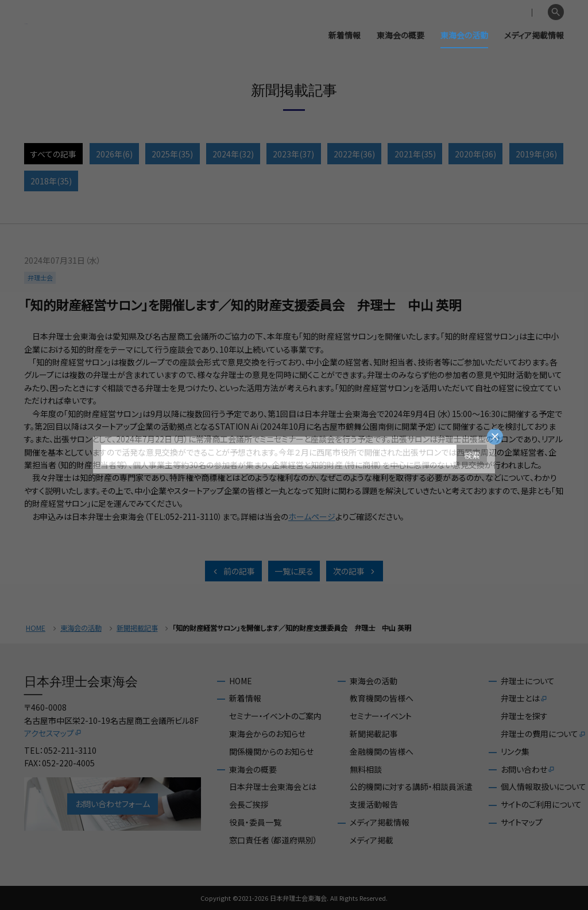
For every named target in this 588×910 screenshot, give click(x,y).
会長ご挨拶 (249, 805)
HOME (36, 628)
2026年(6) (114, 154)
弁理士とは (524, 699)
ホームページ (312, 516)
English (529, 13)
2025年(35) (172, 154)
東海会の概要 (401, 35)
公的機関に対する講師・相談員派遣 (411, 787)
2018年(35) (51, 181)
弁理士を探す (524, 716)
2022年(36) (354, 154)
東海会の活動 (464, 35)
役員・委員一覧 (255, 822)
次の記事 (355, 571)
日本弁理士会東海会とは (273, 787)
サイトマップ (522, 822)
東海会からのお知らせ (267, 734)
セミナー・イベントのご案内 (275, 716)
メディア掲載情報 (534, 35)
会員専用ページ (480, 13)
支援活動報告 (374, 805)
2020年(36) (475, 154)
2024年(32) (233, 154)
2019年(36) (536, 154)
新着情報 (345, 35)
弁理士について (528, 681)
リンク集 (515, 752)
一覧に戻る (294, 571)
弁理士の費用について (543, 734)
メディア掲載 (372, 840)
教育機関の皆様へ (382, 698)
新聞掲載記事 (137, 628)
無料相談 (366, 770)
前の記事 (233, 571)
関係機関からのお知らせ (271, 752)
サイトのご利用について (541, 805)
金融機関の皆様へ (382, 752)
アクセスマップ (53, 733)
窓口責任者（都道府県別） (273, 840)
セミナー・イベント (381, 716)
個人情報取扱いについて (543, 787)
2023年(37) (293, 154)
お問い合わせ (528, 770)
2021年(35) (415, 154)
